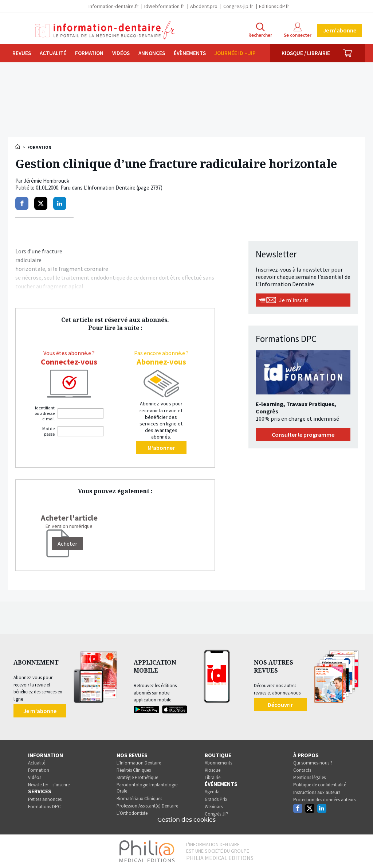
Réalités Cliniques (134, 770)
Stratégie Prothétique (137, 777)
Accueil (18, 147)
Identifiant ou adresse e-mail (45, 413)
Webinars (214, 807)
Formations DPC (44, 807)
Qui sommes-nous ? (313, 763)
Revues (22, 53)
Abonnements (218, 763)
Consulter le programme (303, 435)
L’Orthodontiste (132, 813)
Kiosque (213, 770)
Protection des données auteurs (324, 800)
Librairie (213, 777)
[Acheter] (67, 544)
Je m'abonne (340, 30)
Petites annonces (45, 799)
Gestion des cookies (186, 820)
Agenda (212, 792)
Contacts (302, 770)
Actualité (53, 53)
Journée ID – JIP (235, 53)
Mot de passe (48, 431)
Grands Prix (216, 799)
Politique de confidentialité (320, 785)
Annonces (152, 53)
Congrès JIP (217, 814)
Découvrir (280, 705)
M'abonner (161, 448)
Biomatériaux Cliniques (139, 799)
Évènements (190, 53)
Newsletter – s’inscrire (49, 785)
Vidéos (121, 53)
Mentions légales (309, 777)
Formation (89, 53)
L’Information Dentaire (139, 763)
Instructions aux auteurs (317, 792)
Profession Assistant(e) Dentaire (147, 806)
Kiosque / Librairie (306, 53)
